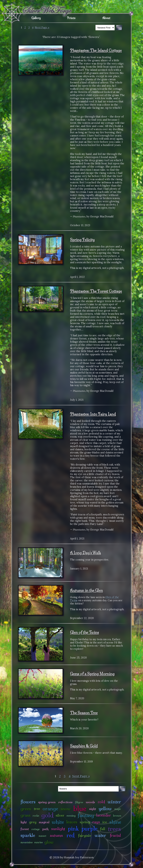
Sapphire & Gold (84, 746)
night (93, 809)
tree (37, 809)
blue (80, 808)
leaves (72, 822)
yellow (105, 809)
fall (103, 829)
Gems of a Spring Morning (92, 674)
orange (50, 809)
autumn (56, 835)
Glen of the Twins (84, 632)
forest (25, 829)
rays (96, 822)
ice (105, 822)
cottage (36, 829)
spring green (47, 802)
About (106, 18)
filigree (79, 802)
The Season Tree (84, 713)
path (45, 829)
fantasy (86, 815)
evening (71, 816)
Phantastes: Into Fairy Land (93, 414)
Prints (71, 18)
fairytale (85, 836)
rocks (36, 816)
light (24, 822)
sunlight (58, 829)
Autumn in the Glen (87, 590)
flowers (28, 802)
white (58, 822)
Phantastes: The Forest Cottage (96, 291)
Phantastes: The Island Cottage (96, 50)
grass (26, 815)
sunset (42, 836)
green (26, 809)
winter (114, 802)
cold (101, 802)
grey (33, 822)
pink (73, 829)
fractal (115, 835)
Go (123, 789)
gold (48, 815)
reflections (65, 802)
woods (90, 802)
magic (118, 809)
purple (90, 829)
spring (85, 822)
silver (60, 815)
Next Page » (42, 28)
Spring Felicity (82, 240)
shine (115, 822)
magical (44, 822)
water (100, 835)
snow (66, 809)
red (71, 835)
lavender (104, 815)
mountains (27, 842)
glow (49, 842)
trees (115, 829)
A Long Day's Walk (86, 553)
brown (117, 816)
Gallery (36, 18)
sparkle (28, 835)
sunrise (39, 842)
